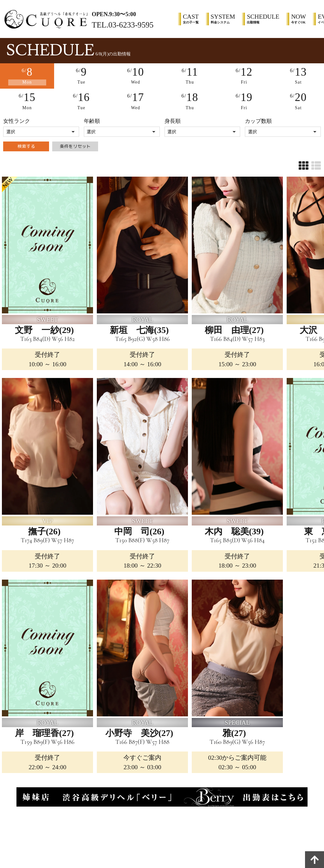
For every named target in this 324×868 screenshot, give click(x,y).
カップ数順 (258, 119)
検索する (26, 148)
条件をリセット (75, 148)
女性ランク (17, 119)
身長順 (173, 119)
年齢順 (92, 119)
